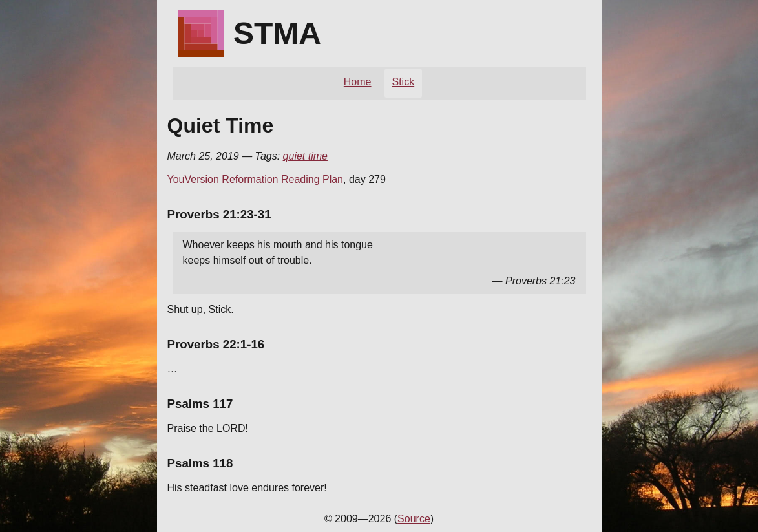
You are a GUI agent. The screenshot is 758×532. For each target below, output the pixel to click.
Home (358, 82)
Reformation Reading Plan (282, 179)
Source (414, 519)
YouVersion (193, 179)
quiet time (305, 156)
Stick (404, 82)
